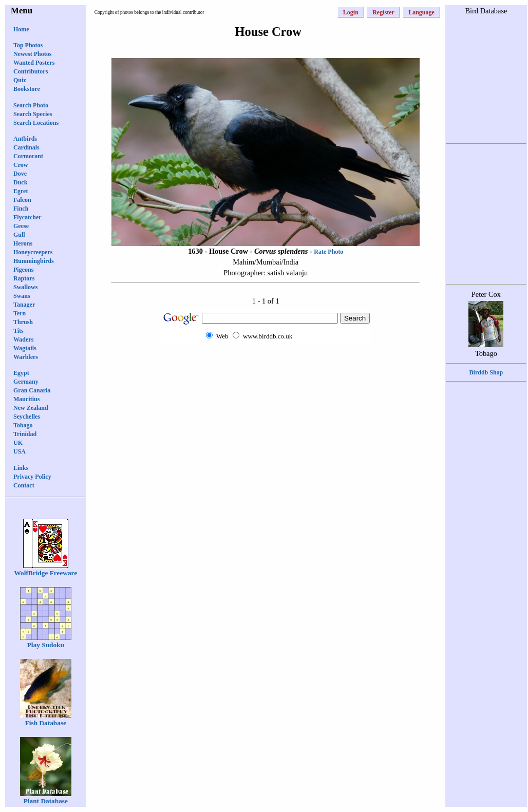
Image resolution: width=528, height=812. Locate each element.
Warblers (26, 357)
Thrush (23, 322)
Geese (21, 226)
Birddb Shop (486, 372)
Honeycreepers (33, 252)
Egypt (21, 373)
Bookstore (27, 89)
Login (351, 12)
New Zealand (31, 408)
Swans (22, 296)
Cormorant (28, 156)
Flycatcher (27, 217)
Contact (24, 485)
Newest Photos (32, 54)
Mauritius (26, 399)
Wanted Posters (34, 63)
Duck (20, 182)
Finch (21, 209)
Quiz (20, 80)
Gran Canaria (32, 390)
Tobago (23, 425)
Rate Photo (328, 252)
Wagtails (25, 348)
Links (21, 468)
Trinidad (25, 434)
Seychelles (27, 417)
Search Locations (36, 123)
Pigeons (23, 270)
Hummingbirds (34, 261)
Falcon (22, 200)
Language (421, 12)
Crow (21, 165)
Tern (20, 313)
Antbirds (25, 139)
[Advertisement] (486, 549)
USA (20, 451)
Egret (21, 191)
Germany (26, 382)
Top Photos (28, 45)
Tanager (24, 305)
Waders (23, 339)
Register (383, 12)
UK (18, 443)
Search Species (33, 114)
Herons (23, 243)
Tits (18, 331)
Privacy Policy (32, 477)
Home (21, 29)
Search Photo (31, 105)
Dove (20, 174)
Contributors (31, 71)
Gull (19, 235)
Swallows (25, 287)
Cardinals (26, 147)
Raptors (24, 278)
